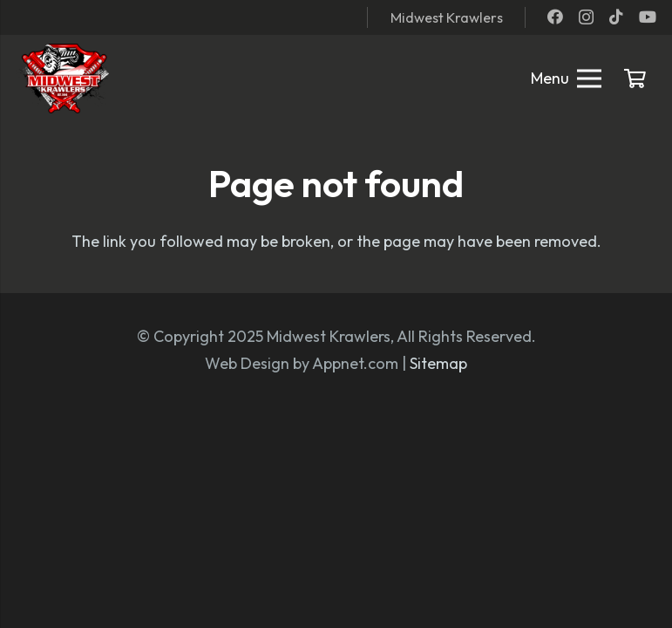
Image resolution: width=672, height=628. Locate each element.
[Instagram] (586, 17)
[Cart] (635, 78)
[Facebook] (555, 17)
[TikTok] (616, 17)
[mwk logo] (62, 78)
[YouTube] (648, 17)
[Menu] (567, 78)
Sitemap (438, 363)
